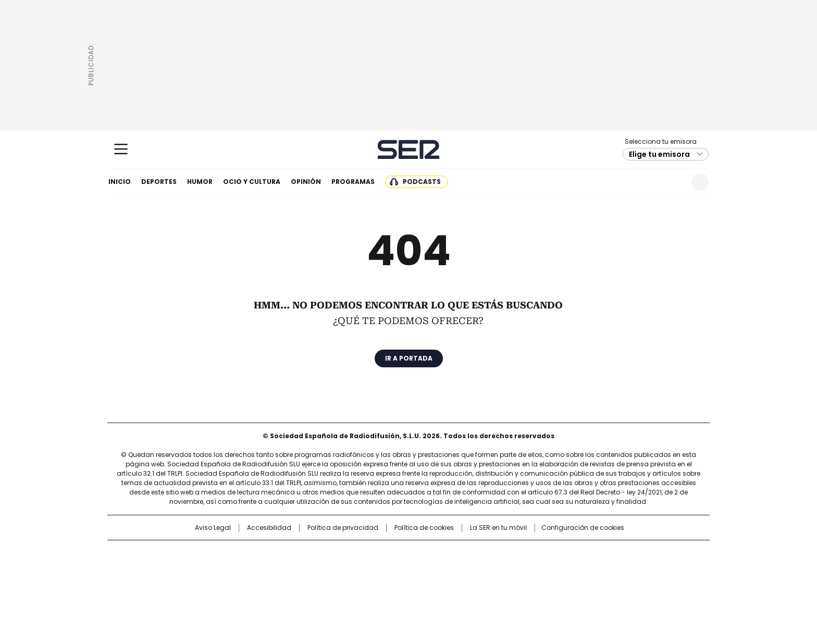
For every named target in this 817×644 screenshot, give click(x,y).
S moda (473, 585)
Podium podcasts (383, 585)
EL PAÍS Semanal (505, 570)
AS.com (524, 553)
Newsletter (674, 182)
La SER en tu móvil (498, 528)
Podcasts (422, 182)
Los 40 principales (332, 553)
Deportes (159, 182)
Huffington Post (301, 570)
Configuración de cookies (583, 528)
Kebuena (592, 570)
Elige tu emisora (659, 154)
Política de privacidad (343, 528)
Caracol (597, 553)
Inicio (120, 182)
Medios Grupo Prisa (197, 589)
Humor (200, 182)
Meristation (570, 585)
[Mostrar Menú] (121, 149)
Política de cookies (424, 528)
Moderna (334, 585)
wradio (388, 570)
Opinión (306, 182)
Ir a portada (409, 358)
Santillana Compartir (438, 553)
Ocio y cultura (252, 182)
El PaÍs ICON (428, 585)
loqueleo (519, 585)
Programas (353, 182)
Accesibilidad (269, 528)
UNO (356, 570)
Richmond (282, 585)
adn (558, 553)
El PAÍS (286, 553)
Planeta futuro (549, 570)
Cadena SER (409, 149)
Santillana (380, 553)
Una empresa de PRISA (197, 563)
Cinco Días (429, 570)
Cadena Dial (467, 570)
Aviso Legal (213, 528)
